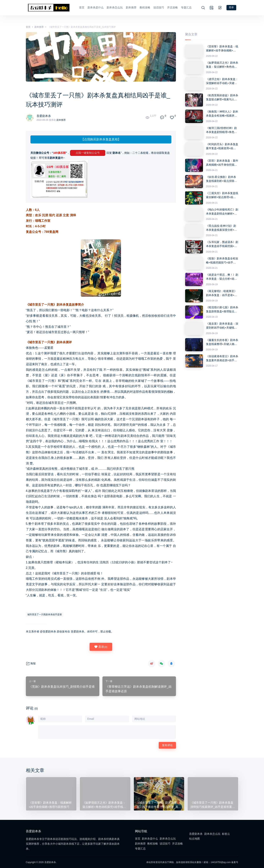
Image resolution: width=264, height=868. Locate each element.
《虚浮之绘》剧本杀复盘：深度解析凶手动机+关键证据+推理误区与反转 (222, 81)
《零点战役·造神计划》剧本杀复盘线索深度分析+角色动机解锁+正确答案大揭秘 (221, 228)
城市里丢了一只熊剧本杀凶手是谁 (45, 614)
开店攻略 (171, 7)
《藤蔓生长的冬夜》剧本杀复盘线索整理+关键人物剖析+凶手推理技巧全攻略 (222, 342)
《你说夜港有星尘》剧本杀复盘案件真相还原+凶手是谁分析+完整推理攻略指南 (222, 358)
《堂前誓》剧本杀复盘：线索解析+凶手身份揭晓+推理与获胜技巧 (222, 48)
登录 (233, 7)
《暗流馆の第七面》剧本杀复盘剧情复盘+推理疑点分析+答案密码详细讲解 (222, 309)
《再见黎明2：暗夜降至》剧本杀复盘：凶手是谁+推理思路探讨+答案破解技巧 (221, 293)
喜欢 (101, 646)
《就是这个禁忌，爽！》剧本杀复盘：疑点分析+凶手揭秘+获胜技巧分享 (222, 276)
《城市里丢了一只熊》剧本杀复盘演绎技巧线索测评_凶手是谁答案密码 (213, 804)
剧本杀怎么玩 (113, 7)
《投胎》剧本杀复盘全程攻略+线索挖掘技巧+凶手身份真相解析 (222, 260)
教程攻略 (144, 7)
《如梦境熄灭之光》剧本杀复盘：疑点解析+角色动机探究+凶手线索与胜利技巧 (222, 64)
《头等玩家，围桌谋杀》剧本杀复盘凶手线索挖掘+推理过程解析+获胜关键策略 (222, 244)
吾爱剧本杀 (44, 115)
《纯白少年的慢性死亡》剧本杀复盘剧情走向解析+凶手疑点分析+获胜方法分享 (222, 211)
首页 (80, 7)
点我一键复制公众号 (88, 152)
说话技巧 (157, 7)
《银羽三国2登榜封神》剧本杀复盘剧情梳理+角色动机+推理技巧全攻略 (221, 130)
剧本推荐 (130, 7)
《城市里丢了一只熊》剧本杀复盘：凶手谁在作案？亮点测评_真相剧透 (159, 804)
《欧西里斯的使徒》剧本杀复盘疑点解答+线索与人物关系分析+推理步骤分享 (222, 97)
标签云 (226, 833)
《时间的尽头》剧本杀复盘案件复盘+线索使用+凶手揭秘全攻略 (222, 146)
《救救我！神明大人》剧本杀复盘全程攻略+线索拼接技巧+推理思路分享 (222, 113)
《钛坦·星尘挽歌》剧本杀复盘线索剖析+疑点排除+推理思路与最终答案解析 (221, 179)
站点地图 (195, 838)
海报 (31, 663)
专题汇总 (185, 7)
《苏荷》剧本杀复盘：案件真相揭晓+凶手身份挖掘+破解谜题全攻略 (222, 162)
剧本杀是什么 (94, 7)
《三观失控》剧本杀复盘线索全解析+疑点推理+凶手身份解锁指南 (222, 195)
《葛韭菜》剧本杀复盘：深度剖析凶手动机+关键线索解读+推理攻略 (222, 325)
